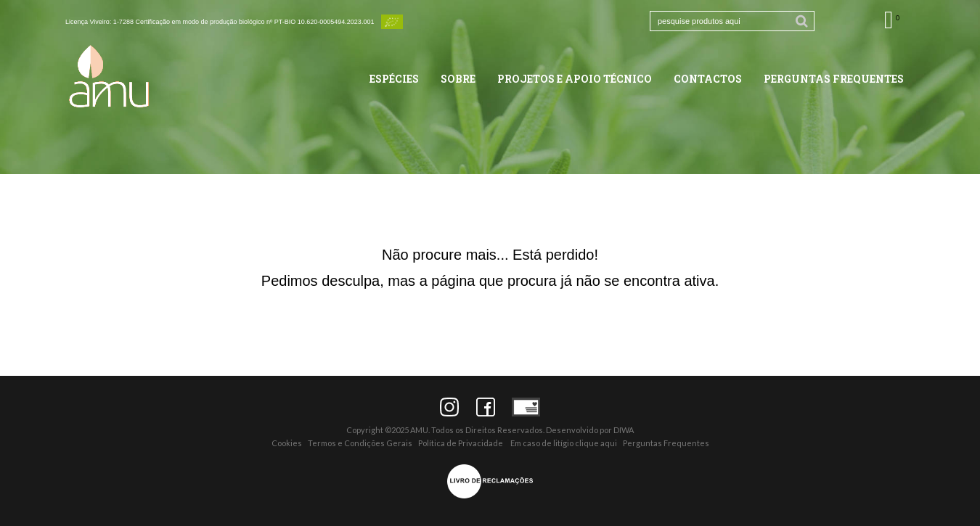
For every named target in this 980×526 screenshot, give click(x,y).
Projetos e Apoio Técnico (575, 79)
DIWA (624, 430)
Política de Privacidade (461, 443)
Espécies (394, 79)
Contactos (708, 79)
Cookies (287, 443)
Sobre (458, 79)
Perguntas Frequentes (834, 79)
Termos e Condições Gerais (360, 443)
